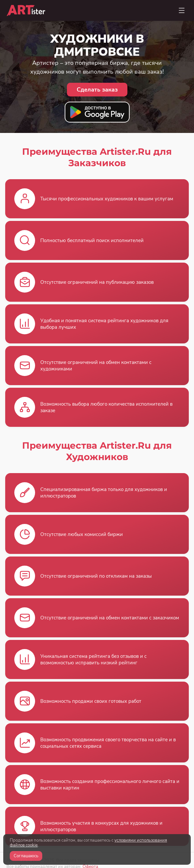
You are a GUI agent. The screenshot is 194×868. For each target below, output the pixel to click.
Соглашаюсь (26, 856)
